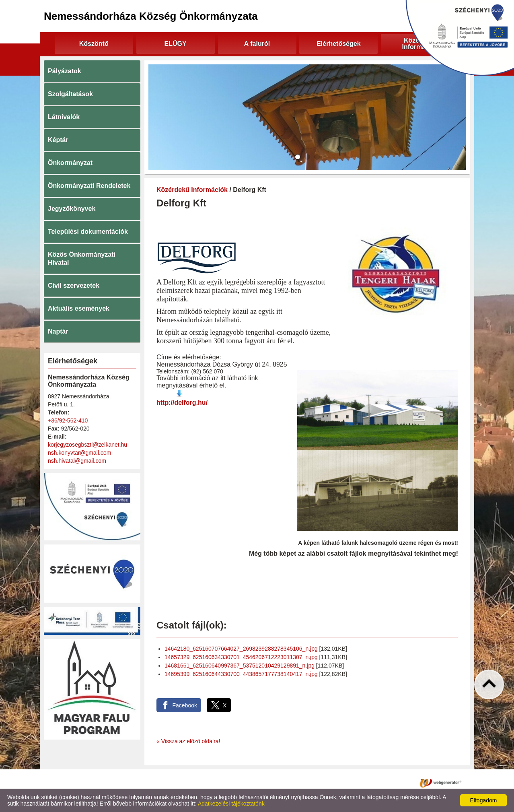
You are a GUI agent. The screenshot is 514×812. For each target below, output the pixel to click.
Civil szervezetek (74, 285)
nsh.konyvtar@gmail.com (79, 453)
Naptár (58, 331)
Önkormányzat (70, 163)
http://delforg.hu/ (182, 403)
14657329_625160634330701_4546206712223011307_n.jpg (241, 657)
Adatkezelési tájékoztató (224, 783)
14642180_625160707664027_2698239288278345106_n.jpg (241, 649)
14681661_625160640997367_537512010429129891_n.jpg (240, 666)
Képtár (58, 140)
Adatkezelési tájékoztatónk (231, 804)
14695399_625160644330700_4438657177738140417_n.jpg (241, 674)
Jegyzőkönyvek (72, 209)
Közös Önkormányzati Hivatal (82, 259)
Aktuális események (79, 308)
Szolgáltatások (70, 94)
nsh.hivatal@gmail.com (77, 461)
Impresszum (329, 783)
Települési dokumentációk (88, 232)
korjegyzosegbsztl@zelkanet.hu (87, 445)
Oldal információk (284, 783)
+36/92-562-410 (68, 420)
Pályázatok (65, 71)
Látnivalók (64, 117)
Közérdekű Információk (192, 190)
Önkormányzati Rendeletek (89, 186)
